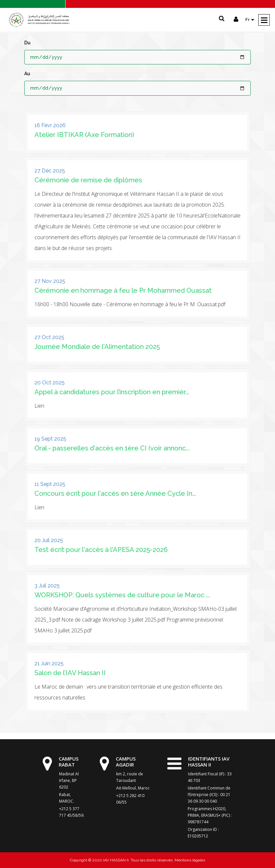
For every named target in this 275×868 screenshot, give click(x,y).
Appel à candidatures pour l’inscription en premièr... (112, 392)
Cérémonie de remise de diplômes (88, 180)
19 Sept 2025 (50, 439)
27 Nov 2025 (50, 281)
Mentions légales (189, 860)
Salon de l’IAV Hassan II (70, 673)
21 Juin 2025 (49, 663)
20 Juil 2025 (49, 540)
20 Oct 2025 (50, 383)
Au (27, 74)
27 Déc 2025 (50, 171)
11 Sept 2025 (50, 484)
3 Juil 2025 (47, 586)
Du (27, 43)
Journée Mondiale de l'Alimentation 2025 (97, 347)
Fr (248, 20)
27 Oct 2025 (49, 337)
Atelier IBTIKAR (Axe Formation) (84, 135)
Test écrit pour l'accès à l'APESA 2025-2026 (101, 550)
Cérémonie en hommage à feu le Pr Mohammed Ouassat (123, 290)
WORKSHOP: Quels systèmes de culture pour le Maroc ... (122, 595)
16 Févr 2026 (50, 125)
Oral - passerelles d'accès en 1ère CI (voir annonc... (112, 448)
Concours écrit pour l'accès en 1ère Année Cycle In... (115, 493)
